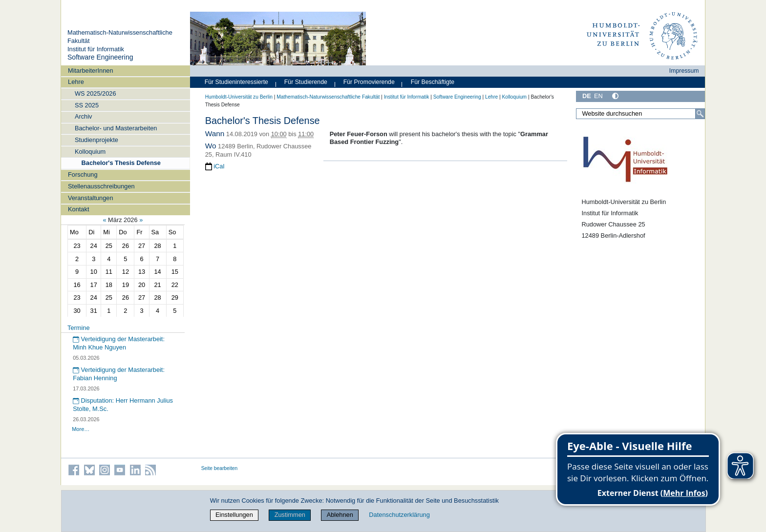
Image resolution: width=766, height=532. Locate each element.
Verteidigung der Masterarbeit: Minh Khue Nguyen (119, 343)
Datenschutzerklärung (399, 515)
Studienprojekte (96, 140)
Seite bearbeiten (220, 468)
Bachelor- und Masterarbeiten (116, 128)
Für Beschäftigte (433, 82)
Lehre (76, 82)
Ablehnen (340, 515)
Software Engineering (100, 57)
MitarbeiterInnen (90, 71)
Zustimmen (290, 515)
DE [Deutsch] (587, 96)
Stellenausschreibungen (101, 186)
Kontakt (78, 209)
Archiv (84, 116)
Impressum (684, 71)
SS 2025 (87, 105)
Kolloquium (90, 152)
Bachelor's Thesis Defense (121, 163)
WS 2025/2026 (96, 93)
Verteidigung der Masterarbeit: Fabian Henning (119, 374)
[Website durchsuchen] (640, 114)
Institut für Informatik (96, 49)
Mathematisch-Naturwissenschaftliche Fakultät (328, 97)
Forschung (83, 174)
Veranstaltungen (91, 198)
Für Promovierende (369, 82)
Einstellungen (234, 515)
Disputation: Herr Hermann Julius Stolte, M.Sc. (123, 405)
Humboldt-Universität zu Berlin (239, 97)
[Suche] (700, 114)
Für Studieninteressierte (236, 82)
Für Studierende (306, 82)
